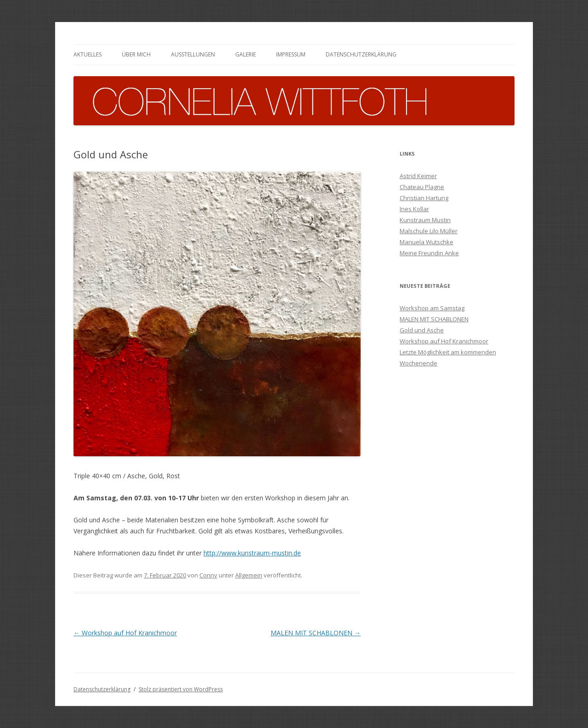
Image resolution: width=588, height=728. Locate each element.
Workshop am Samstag (432, 308)
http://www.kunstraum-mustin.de (252, 553)
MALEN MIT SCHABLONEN (316, 633)
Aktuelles (88, 54)
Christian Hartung (424, 198)
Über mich (136, 54)
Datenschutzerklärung (361, 54)
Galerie (246, 54)
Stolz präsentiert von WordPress (181, 689)
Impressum (291, 54)
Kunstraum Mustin (425, 220)
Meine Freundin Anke (429, 253)
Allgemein (249, 575)
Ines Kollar (414, 209)
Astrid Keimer (418, 176)
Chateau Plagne (422, 187)
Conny (208, 575)
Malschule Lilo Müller (429, 231)
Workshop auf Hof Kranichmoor (125, 633)
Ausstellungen (193, 54)
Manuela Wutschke (427, 242)
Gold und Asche (422, 330)
